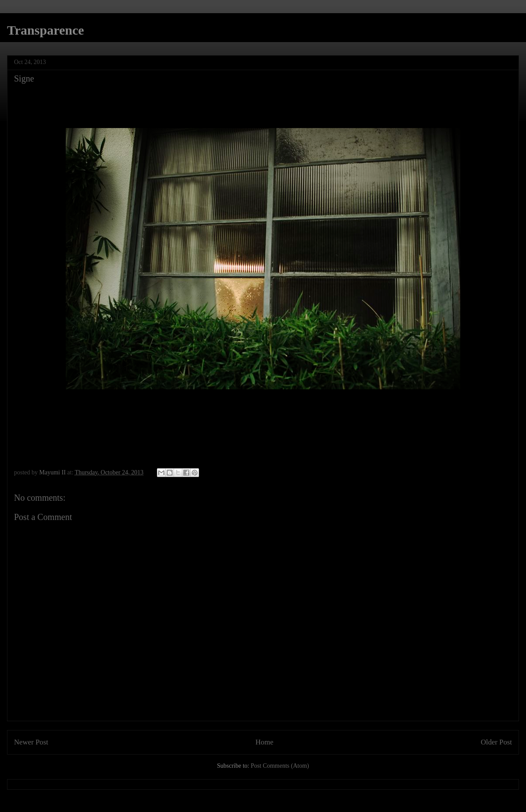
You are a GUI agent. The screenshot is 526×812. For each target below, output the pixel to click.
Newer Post (31, 742)
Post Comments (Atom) (280, 766)
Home (265, 742)
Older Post (496, 742)
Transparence (46, 30)
